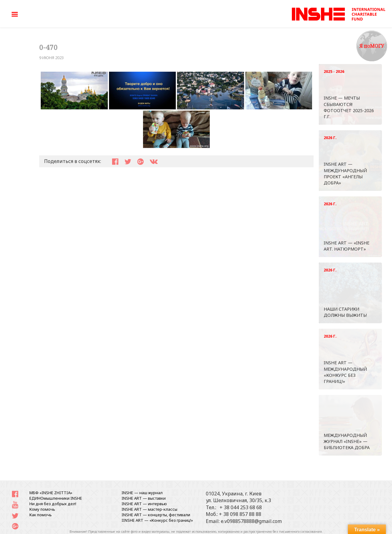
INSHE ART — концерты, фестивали (156, 515)
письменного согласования (300, 532)
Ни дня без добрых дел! (53, 504)
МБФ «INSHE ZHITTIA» (51, 493)
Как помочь (41, 515)
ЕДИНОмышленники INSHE (56, 498)
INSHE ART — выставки (144, 498)
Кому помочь (42, 509)
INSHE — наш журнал (142, 493)
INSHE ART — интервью (144, 504)
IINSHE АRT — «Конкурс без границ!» (157, 520)
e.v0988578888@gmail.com (251, 521)
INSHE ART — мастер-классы (149, 509)
